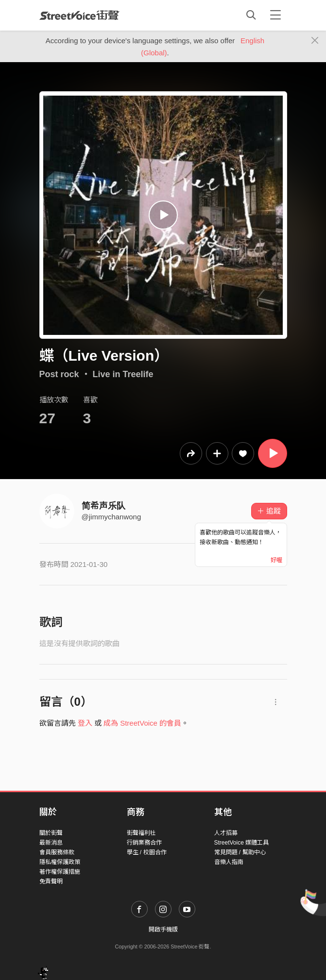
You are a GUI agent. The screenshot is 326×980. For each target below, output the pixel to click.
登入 (85, 723)
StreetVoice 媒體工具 (242, 843)
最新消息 (51, 843)
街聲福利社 (141, 833)
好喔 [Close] (276, 560)
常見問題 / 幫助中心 (240, 852)
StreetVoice (79, 15)
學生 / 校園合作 (147, 852)
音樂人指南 (229, 862)
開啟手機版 (163, 930)
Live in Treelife (123, 374)
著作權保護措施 (60, 872)
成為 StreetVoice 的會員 (142, 723)
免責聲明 (51, 881)
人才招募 (226, 833)
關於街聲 (51, 833)
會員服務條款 (57, 852)
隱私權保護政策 (60, 862)
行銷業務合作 (144, 843)
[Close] (315, 41)
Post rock (59, 374)
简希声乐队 (103, 506)
